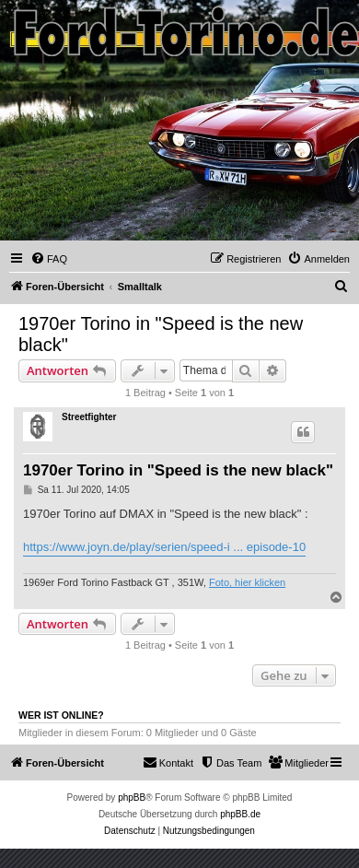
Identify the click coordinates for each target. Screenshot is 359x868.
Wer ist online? (61, 715)
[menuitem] (49, 259)
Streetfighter (89, 417)
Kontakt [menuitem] (168, 762)
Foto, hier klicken (247, 582)
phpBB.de (240, 814)
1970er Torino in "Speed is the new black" (161, 334)
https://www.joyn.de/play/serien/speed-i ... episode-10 (164, 547)
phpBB (132, 798)
